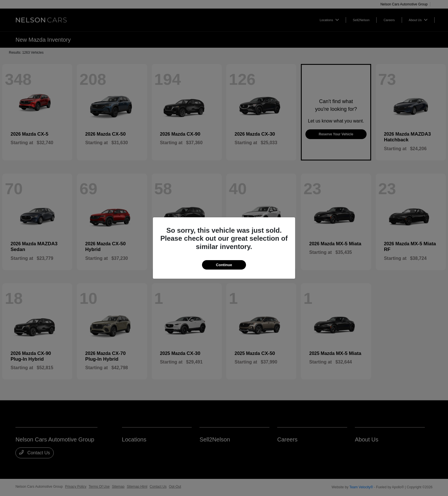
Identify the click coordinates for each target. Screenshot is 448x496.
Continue (224, 265)
